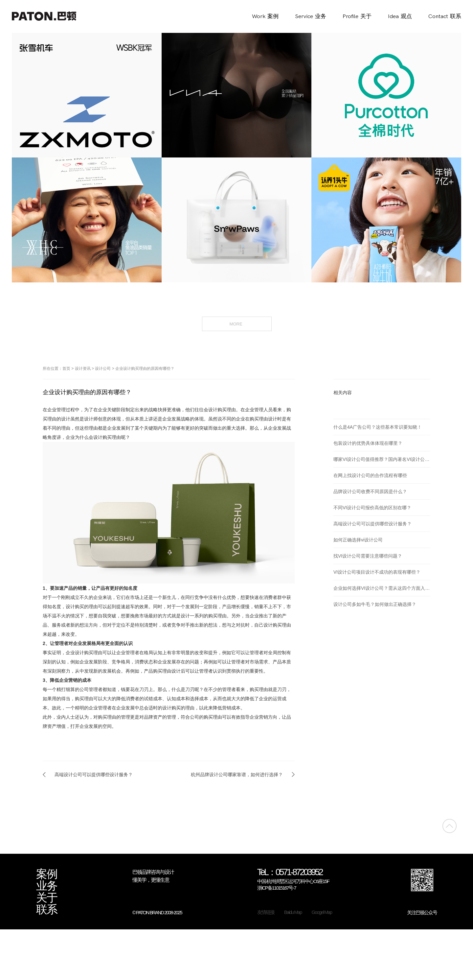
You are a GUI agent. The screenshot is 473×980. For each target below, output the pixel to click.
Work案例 (265, 16)
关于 (47, 898)
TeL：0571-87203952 (290, 873)
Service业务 (311, 16)
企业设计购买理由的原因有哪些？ (145, 369)
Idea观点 (400, 16)
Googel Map (322, 912)
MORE (237, 323)
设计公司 (103, 369)
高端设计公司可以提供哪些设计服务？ (94, 775)
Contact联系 (445, 16)
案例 (47, 874)
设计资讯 (83, 369)
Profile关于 (357, 16)
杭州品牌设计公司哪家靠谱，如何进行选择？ (237, 775)
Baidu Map (293, 912)
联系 (47, 910)
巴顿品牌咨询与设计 (153, 872)
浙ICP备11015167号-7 (277, 888)
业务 (47, 886)
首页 (66, 369)
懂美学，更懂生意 (151, 880)
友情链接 (266, 912)
